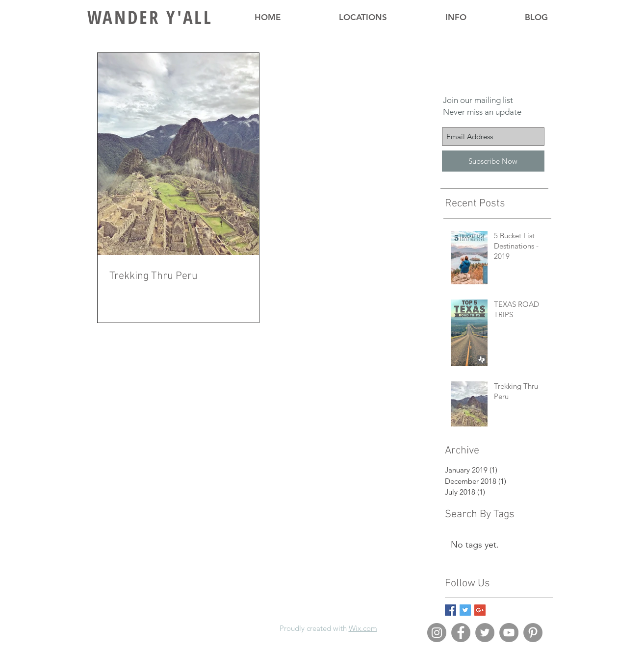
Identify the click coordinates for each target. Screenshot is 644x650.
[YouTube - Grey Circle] (509, 633)
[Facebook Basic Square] (451, 610)
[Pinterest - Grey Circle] (533, 633)
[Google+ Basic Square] (480, 610)
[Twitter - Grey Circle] (485, 633)
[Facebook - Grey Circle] (461, 633)
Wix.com (363, 628)
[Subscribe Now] (493, 161)
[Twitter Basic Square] (465, 610)
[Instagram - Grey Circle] (437, 633)
